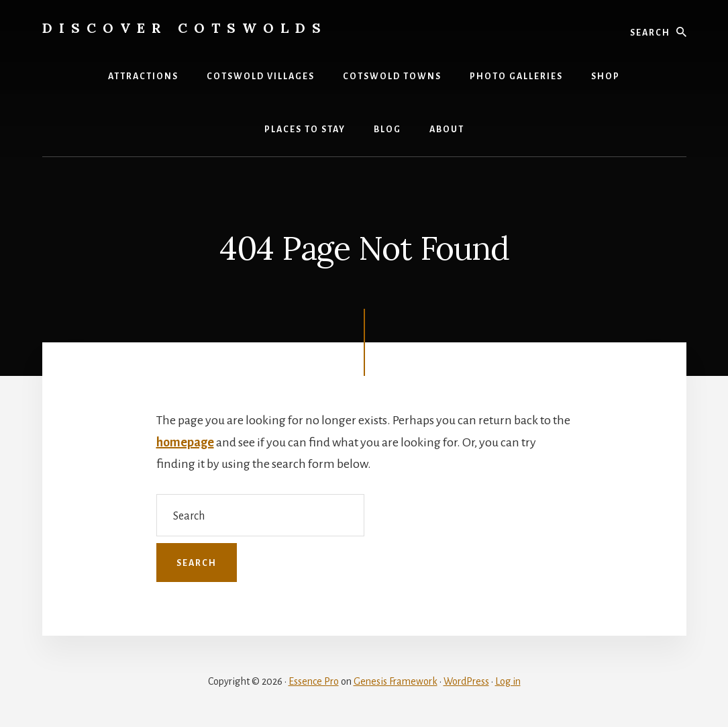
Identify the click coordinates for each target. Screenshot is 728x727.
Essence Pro (314, 681)
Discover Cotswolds (185, 28)
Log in (508, 681)
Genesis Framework (396, 681)
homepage (185, 442)
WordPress (466, 681)
